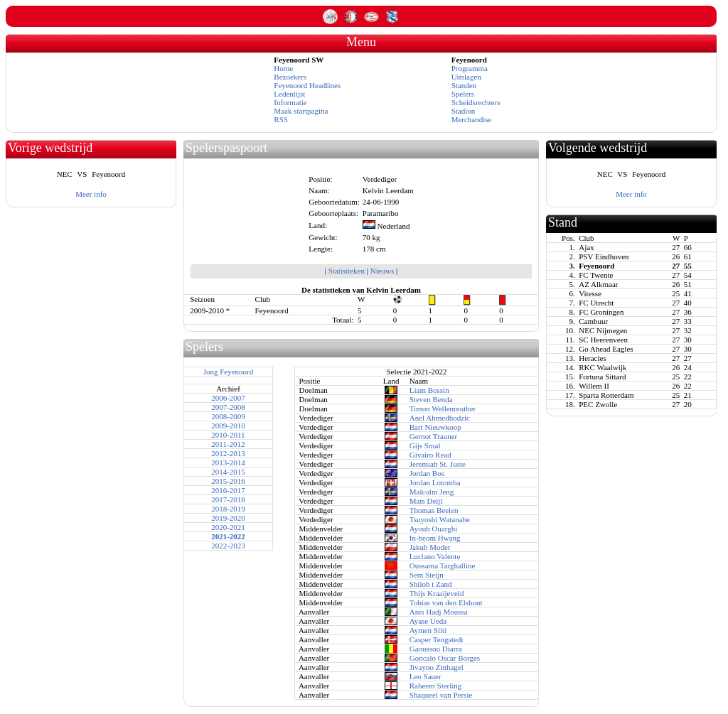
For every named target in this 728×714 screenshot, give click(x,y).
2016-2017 (228, 490)
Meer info (91, 194)
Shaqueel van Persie (441, 695)
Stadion (464, 111)
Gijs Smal (425, 445)
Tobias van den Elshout (446, 602)
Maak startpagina (301, 111)
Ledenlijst (289, 94)
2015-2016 (228, 481)
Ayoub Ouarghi (434, 529)
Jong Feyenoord (229, 372)
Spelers (463, 94)
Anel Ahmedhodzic (440, 418)
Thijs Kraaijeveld (437, 593)
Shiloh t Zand (431, 584)
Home (283, 68)
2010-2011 (228, 435)
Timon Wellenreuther (443, 409)
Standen (464, 85)
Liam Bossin (429, 390)
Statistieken (347, 271)
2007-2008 (228, 407)
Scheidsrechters (476, 102)
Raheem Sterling (436, 686)
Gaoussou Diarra (436, 649)
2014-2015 (228, 472)
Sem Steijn (427, 575)
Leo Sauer (425, 676)
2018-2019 (228, 509)
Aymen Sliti (428, 630)
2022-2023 (228, 546)
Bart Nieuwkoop (435, 427)
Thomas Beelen (434, 510)
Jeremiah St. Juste (438, 464)
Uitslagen (466, 77)
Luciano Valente (435, 556)
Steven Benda (431, 399)
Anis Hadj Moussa (439, 612)
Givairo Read (430, 455)
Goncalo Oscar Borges (445, 658)
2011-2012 (228, 444)
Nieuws (382, 271)
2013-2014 (228, 463)
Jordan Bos (427, 473)
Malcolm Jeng (432, 492)
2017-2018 (228, 499)
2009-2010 (228, 426)
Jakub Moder (430, 547)
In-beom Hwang (435, 538)
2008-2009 (228, 416)
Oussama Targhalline (443, 566)
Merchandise (472, 119)
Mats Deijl (426, 501)
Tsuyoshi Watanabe (440, 519)
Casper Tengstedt (437, 639)
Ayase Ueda (428, 621)
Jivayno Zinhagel (437, 667)
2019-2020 (228, 518)
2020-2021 (228, 527)
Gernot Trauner (434, 436)
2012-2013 (228, 453)
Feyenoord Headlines (307, 85)
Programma (470, 68)
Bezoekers (290, 77)
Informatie (290, 102)
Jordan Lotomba (435, 482)
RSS (281, 119)
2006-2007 (228, 398)
